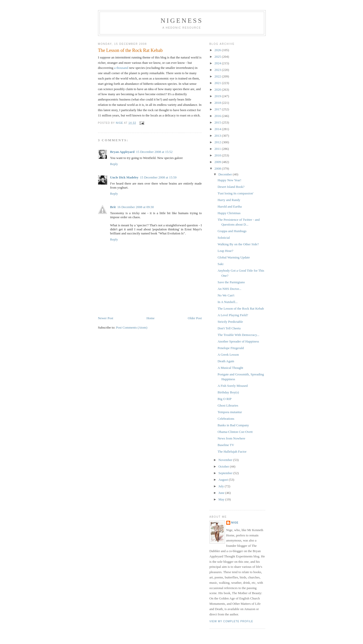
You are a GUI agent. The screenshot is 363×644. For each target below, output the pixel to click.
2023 (218, 70)
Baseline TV (226, 445)
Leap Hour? (225, 251)
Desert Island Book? (231, 187)
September (226, 473)
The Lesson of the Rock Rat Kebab (241, 308)
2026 (218, 50)
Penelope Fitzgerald (231, 348)
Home (150, 318)
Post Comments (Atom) (132, 327)
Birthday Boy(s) (228, 392)
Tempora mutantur (230, 412)
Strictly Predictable (230, 322)
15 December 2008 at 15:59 (158, 177)
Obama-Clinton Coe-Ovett (235, 432)
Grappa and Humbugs (232, 231)
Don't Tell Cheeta (229, 328)
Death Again (226, 361)
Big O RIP (225, 399)
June (222, 493)
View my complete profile (231, 621)
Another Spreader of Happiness (238, 341)
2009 (218, 162)
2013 (218, 136)
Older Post (195, 318)
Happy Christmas (229, 213)
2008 (218, 168)
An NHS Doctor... (230, 289)
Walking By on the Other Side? (238, 244)
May (222, 499)
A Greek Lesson (228, 355)
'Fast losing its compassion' (236, 193)
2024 (218, 63)
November (226, 460)
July (222, 486)
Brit (113, 207)
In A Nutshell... (228, 302)
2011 (218, 149)
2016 (218, 116)
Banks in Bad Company (233, 425)
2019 (218, 96)
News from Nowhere (231, 438)
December (226, 174)
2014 (218, 129)
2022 (218, 76)
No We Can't (226, 295)
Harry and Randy (229, 200)
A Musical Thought (230, 368)
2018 (218, 103)
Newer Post (106, 318)
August (224, 480)
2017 (218, 109)
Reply (114, 164)
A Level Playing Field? (233, 315)
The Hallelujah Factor (232, 451)
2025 (218, 57)
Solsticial (224, 238)
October (224, 466)
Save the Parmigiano (231, 282)
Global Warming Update (234, 257)
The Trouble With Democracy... (238, 335)
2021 (218, 83)
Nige (235, 523)
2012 (218, 142)
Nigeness (182, 21)
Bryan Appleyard (122, 152)
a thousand (121, 68)
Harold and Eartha (230, 206)
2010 (218, 155)
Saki (221, 264)
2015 (218, 122)
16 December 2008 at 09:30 (136, 207)
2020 (218, 89)
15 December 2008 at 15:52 (154, 152)
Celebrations (226, 419)
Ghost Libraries (228, 405)
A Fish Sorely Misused (233, 386)
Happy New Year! (230, 180)
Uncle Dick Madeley (124, 177)
